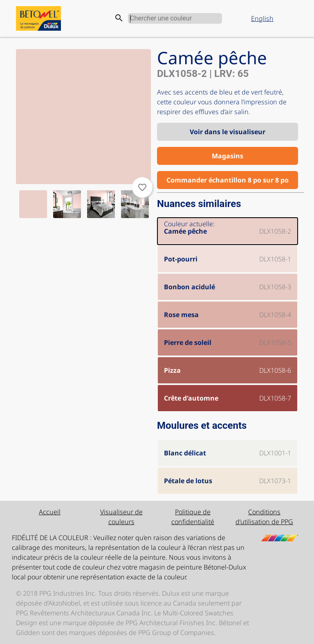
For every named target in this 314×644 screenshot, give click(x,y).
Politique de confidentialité (193, 517)
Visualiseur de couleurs (121, 517)
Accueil (50, 512)
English (262, 18)
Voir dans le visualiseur (228, 132)
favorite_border (142, 187)
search (119, 18)
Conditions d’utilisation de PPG (264, 517)
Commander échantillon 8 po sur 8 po (228, 180)
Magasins (228, 156)
